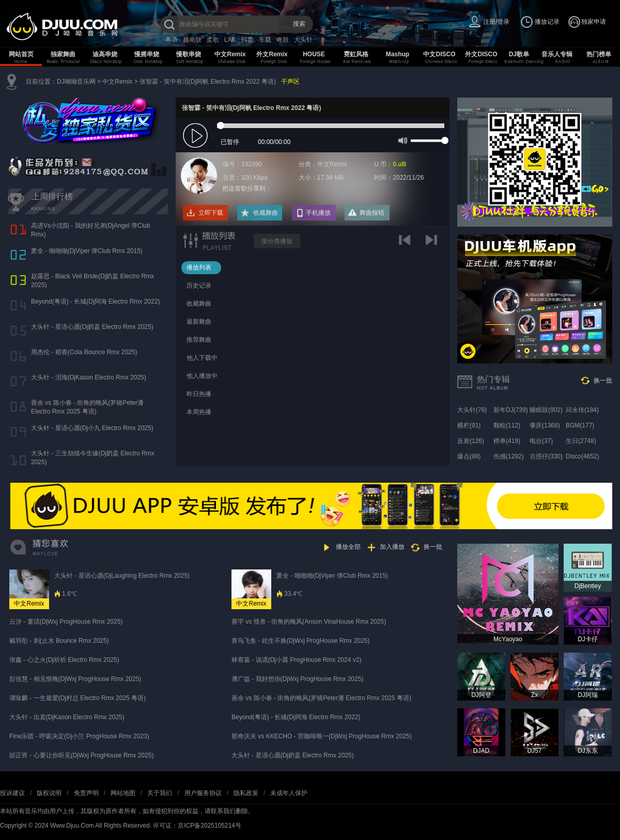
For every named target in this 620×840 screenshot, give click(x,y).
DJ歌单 (519, 54)
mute (402, 140)
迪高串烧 (105, 54)
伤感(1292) (509, 456)
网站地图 (123, 793)
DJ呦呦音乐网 (76, 82)
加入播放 (392, 547)
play (197, 136)
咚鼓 (283, 40)
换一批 (603, 381)
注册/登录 (496, 22)
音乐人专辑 (557, 54)
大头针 (303, 40)
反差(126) (471, 441)
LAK (230, 40)
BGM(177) (580, 425)
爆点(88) (469, 456)
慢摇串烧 (147, 54)
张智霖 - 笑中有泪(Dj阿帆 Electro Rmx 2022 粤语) (208, 82)
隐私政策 (246, 793)
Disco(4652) (583, 456)
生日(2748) (581, 441)
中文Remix (230, 54)
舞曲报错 (372, 213)
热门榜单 (599, 54)
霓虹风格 (356, 54)
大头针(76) (472, 410)
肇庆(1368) (545, 425)
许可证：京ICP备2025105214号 (197, 826)
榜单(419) (507, 441)
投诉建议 (12, 793)
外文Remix (272, 54)
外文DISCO (481, 54)
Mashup (398, 54)
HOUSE (314, 54)
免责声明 (86, 793)
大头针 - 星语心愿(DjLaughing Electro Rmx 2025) (122, 576)
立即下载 (211, 213)
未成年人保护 (289, 793)
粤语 (172, 40)
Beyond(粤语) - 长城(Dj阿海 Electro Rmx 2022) (95, 302)
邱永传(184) (582, 410)
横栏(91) (469, 425)
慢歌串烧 (189, 54)
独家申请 (594, 22)
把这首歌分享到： (247, 188)
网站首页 (21, 54)
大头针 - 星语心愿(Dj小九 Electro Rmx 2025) (92, 428)
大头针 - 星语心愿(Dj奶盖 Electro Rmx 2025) (92, 327)
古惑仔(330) (546, 456)
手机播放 (318, 213)
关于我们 (160, 793)
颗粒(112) (507, 425)
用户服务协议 (203, 793)
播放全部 (348, 547)
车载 (265, 40)
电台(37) (541, 441)
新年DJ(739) (511, 410)
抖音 (247, 40)
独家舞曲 (63, 54)
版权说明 (49, 793)
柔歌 (213, 40)
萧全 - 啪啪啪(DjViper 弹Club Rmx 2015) (87, 251)
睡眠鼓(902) (546, 410)
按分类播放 (277, 241)
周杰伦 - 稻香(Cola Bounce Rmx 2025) (84, 352)
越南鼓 (192, 40)
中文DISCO (439, 54)
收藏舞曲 (266, 213)
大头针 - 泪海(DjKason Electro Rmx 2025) (89, 377)
